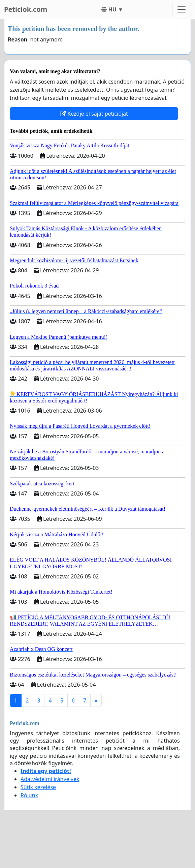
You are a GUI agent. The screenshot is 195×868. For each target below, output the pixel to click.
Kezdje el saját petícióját (94, 114)
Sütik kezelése (38, 787)
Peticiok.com (26, 9)
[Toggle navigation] (182, 9)
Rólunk (29, 795)
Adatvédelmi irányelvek (50, 779)
